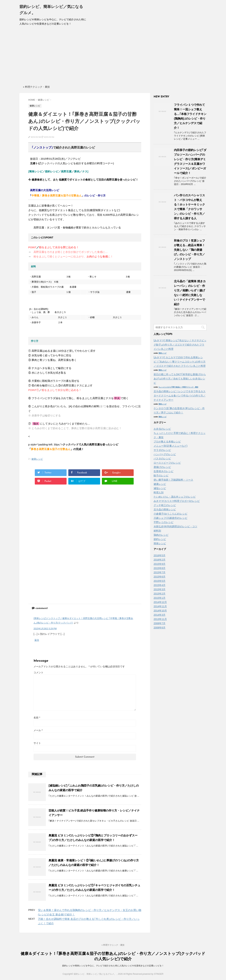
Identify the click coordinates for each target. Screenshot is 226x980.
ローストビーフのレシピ (167, 463)
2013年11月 (160, 619)
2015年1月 (160, 598)
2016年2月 (160, 560)
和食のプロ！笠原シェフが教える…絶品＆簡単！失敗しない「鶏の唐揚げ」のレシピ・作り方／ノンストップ (189, 250)
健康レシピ (37, 459)
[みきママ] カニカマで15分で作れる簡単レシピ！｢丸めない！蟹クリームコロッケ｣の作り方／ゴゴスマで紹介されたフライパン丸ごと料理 (180, 362)
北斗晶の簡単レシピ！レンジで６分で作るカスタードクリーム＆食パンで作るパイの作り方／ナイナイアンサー (180, 396)
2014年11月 (160, 606)
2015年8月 (160, 568)
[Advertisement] (113, 56)
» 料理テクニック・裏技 (36, 87)
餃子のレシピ (161, 475)
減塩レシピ (160, 488)
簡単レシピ (163, 353)
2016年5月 (160, 555)
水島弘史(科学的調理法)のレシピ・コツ (175, 526)
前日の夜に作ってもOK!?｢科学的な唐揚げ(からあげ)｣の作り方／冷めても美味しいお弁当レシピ (180, 379)
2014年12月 (160, 602)
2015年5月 (160, 581)
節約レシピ (160, 539)
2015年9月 (160, 564)
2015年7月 (160, 572)
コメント (38, 672)
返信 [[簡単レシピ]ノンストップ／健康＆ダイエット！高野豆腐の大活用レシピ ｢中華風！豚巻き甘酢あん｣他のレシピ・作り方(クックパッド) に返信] (37, 640)
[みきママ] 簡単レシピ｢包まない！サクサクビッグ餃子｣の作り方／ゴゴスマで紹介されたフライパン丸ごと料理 (180, 345)
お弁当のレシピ (162, 429)
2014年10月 (160, 611)
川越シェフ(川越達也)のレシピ (170, 518)
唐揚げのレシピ (162, 467)
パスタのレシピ (162, 459)
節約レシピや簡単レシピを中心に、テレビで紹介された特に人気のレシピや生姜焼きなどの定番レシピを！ (113, 966)
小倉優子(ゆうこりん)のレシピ (170, 514)
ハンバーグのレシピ (165, 454)
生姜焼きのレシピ (163, 471)
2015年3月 (160, 589)
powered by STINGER (153, 974)
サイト (37, 743)
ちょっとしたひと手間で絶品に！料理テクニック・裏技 (178, 387)
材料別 (157, 531)
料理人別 (159, 492)
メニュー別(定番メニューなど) (170, 446)
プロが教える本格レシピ (167, 442)
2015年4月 (160, 585)
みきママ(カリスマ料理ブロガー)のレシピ (177, 501)
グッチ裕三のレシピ (165, 505)
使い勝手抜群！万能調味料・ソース (173, 480)
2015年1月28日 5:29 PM (45, 629)
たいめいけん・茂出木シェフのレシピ (175, 497)
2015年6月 (160, 577)
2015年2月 (160, 594)
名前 (37, 718)
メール (38, 730)
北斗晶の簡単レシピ (165, 509)
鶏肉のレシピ (161, 535)
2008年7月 (160, 623)
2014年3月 (160, 615)
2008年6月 (160, 628)
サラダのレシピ (162, 450)
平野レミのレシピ (163, 522)
